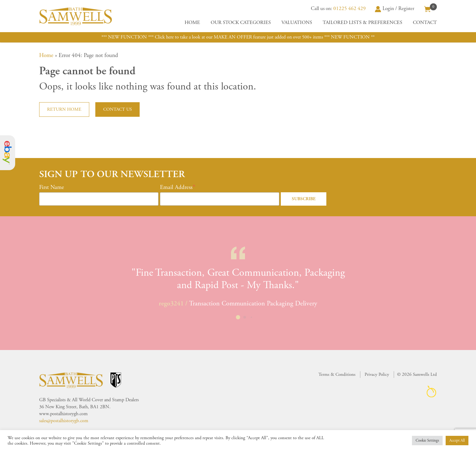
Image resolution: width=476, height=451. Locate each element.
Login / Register (395, 8)
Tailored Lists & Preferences (362, 23)
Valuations (297, 23)
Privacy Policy (377, 374)
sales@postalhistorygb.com (64, 421)
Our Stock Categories (241, 23)
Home (192, 23)
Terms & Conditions (337, 374)
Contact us (117, 109)
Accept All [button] (457, 441)
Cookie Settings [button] (427, 441)
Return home (64, 109)
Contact (425, 23)
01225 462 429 (350, 8)
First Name (52, 187)
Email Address (176, 187)
